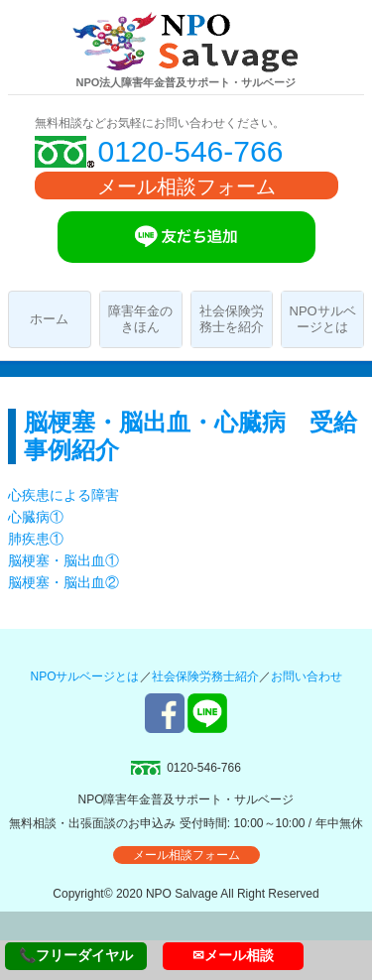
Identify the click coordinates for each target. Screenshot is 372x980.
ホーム (49, 319)
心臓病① (36, 517)
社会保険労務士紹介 (205, 676)
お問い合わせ (307, 676)
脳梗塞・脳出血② (63, 582)
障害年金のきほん (140, 319)
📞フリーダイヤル (76, 955)
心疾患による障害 (63, 495)
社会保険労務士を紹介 (232, 319)
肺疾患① (36, 539)
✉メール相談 (233, 955)
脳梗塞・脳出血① (63, 560)
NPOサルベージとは (323, 319)
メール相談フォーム (186, 186)
